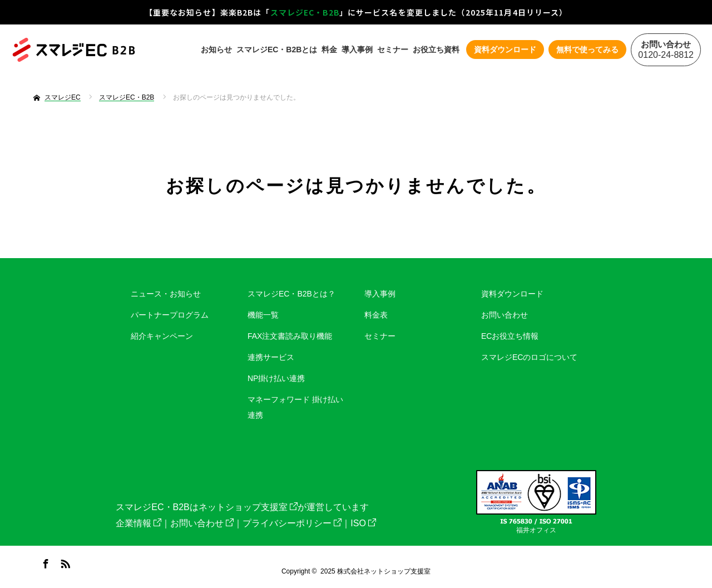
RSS (64, 562)
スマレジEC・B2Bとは (277, 50)
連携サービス (271, 357)
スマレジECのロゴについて (529, 357)
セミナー (393, 50)
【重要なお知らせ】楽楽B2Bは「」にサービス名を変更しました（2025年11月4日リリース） (356, 12)
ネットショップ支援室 (248, 507)
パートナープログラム (170, 315)
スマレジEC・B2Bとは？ (291, 294)
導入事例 (357, 50)
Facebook (44, 562)
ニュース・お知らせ (166, 294)
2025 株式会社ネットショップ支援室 (375, 571)
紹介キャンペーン (162, 336)
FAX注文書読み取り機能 (290, 336)
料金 (329, 50)
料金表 (376, 315)
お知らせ (216, 50)
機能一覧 (263, 315)
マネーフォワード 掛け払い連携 (295, 407)
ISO (363, 523)
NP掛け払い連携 (276, 378)
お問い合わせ (505, 315)
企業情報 (139, 523)
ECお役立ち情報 (510, 336)
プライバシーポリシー (292, 523)
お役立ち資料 (436, 50)
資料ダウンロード (512, 294)
